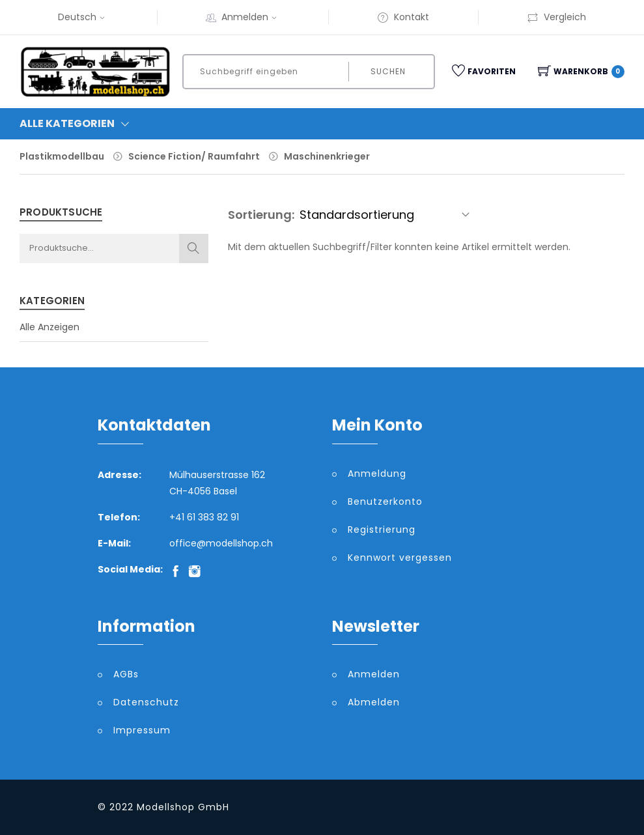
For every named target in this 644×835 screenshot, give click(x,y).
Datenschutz (146, 702)
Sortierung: (261, 215)
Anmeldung (377, 474)
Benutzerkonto (385, 502)
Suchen (388, 71)
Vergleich (556, 17)
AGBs (126, 674)
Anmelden (251, 17)
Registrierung (382, 530)
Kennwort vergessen (400, 558)
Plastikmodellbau (62, 156)
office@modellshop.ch (221, 543)
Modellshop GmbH (183, 807)
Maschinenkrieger (327, 156)
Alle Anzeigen (49, 327)
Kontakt (403, 17)
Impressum (142, 730)
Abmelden (374, 702)
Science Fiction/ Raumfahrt (194, 156)
